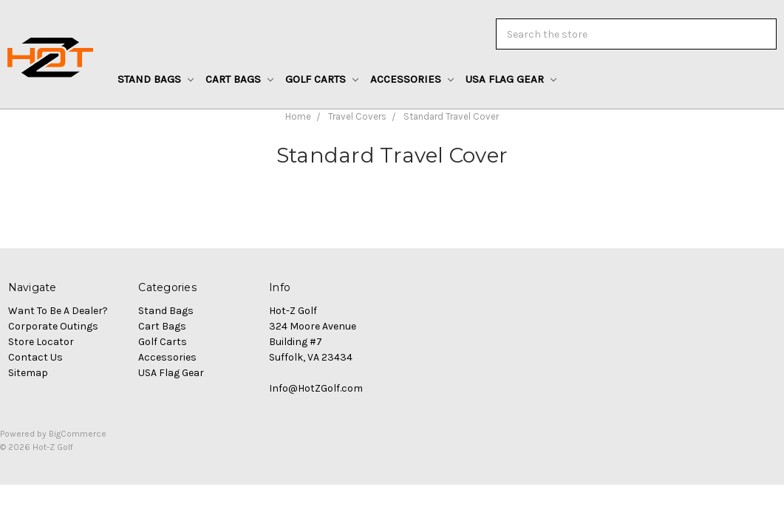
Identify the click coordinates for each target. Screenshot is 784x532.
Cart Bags (239, 79)
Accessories (412, 79)
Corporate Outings (53, 326)
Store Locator (41, 342)
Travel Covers (357, 116)
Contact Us (35, 357)
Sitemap (28, 373)
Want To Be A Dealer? (58, 311)
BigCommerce (78, 434)
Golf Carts (322, 79)
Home (298, 116)
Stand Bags (156, 79)
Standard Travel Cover (451, 116)
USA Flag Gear (511, 79)
